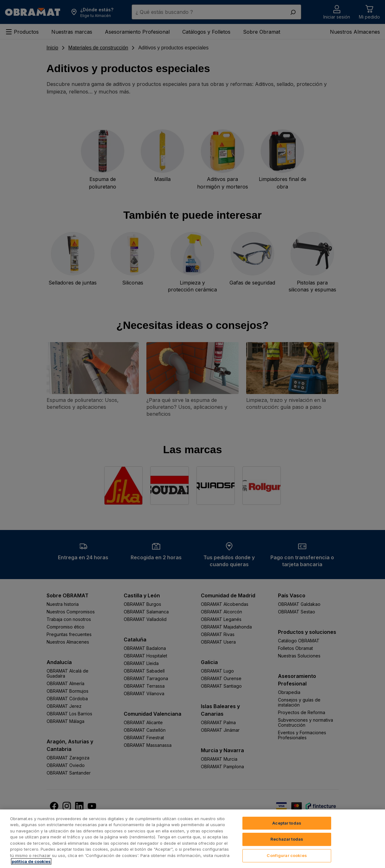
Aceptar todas (287, 832)
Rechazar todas (287, 848)
